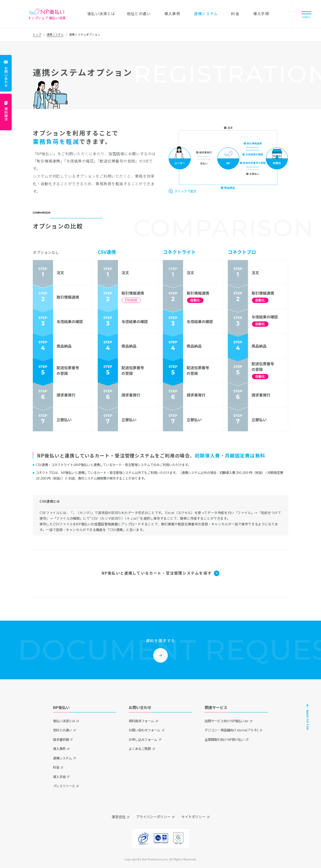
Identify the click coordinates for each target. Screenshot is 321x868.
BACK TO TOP (308, 720)
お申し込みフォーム (143, 739)
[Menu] (306, 14)
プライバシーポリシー (153, 817)
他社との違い (62, 730)
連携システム (55, 35)
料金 (56, 767)
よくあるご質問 (140, 749)
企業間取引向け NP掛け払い (225, 739)
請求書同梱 (61, 739)
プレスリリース (64, 786)
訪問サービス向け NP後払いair (227, 721)
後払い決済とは (64, 721)
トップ (37, 35)
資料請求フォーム (141, 721)
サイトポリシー (193, 817)
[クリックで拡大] (183, 191)
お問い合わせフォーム (144, 730)
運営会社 (119, 817)
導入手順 (59, 777)
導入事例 (59, 749)
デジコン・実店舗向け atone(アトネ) (231, 730)
